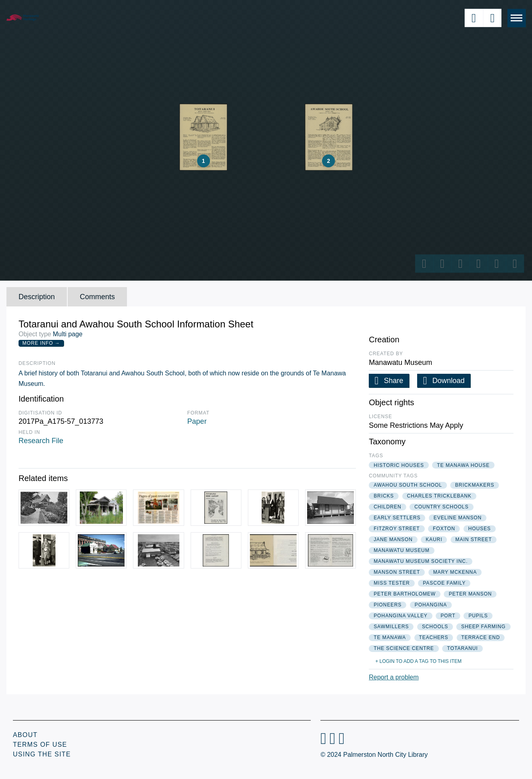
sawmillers (391, 627)
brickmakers (475, 485)
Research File (41, 441)
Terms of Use (40, 745)
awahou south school (408, 485)
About (25, 735)
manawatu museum (401, 550)
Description (37, 297)
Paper (197, 421)
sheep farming (483, 627)
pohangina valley (401, 616)
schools (435, 627)
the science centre (404, 648)
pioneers (388, 605)
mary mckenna (455, 572)
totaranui (462, 648)
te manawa (390, 637)
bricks (384, 496)
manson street (397, 572)
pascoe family (444, 583)
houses (480, 529)
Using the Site (42, 754)
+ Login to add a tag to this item (418, 661)
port (448, 616)
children (388, 507)
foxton (444, 529)
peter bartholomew (405, 594)
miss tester (392, 583)
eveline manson (458, 518)
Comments (97, 297)
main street (474, 539)
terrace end (481, 637)
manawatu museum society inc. (421, 561)
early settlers (397, 518)
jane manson (393, 539)
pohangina (431, 605)
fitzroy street (397, 529)
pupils (478, 616)
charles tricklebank (439, 496)
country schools (441, 507)
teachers (434, 637)
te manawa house (463, 465)
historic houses (399, 465)
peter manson (470, 594)
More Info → (41, 343)
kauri (434, 539)
